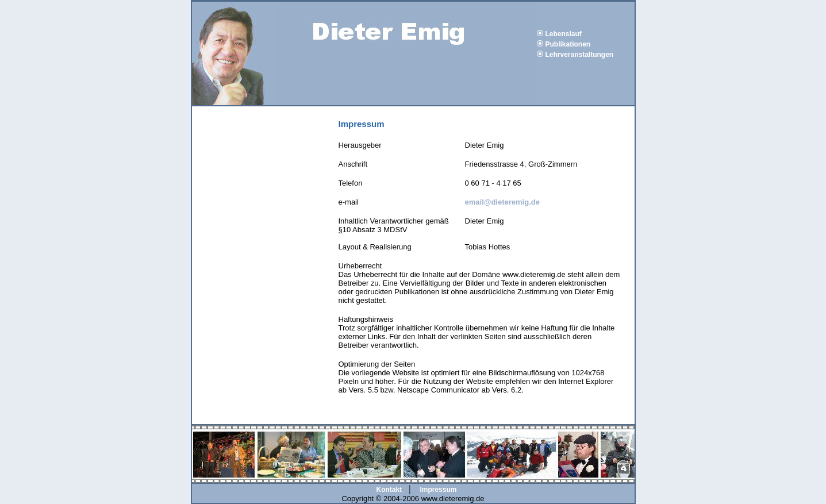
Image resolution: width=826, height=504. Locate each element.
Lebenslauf (564, 34)
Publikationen (568, 44)
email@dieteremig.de (502, 202)
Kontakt (389, 490)
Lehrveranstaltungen (580, 55)
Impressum (438, 490)
